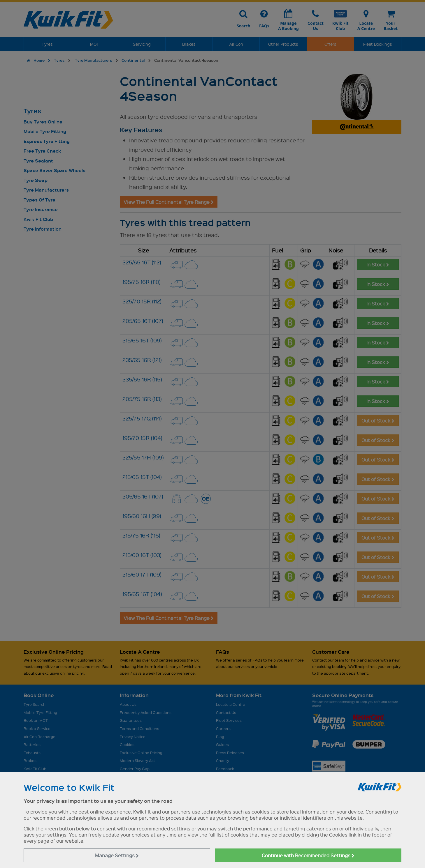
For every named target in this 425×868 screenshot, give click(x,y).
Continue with (308, 855)
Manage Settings (117, 855)
